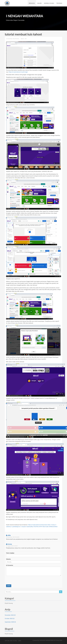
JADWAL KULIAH (49, 3)
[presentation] (18, 580)
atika (8, 535)
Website (8, 559)
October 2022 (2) (10, 618)
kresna (9, 544)
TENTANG (59, 3)
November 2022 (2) (10, 615)
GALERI (39, 3)
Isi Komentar (10, 565)
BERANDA (32, 3)
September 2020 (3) (10, 622)
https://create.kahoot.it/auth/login (18, 72)
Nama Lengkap (10, 553)
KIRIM (9, 586)
